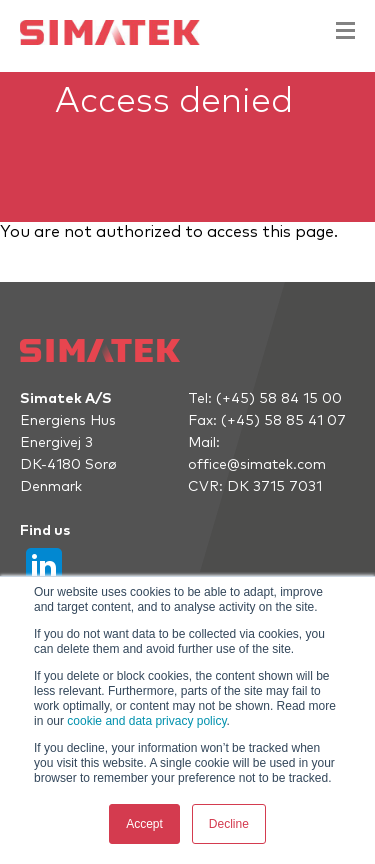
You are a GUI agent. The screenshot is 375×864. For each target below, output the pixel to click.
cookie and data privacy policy (146, 721)
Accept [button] (144, 824)
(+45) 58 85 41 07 (283, 421)
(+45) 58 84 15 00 (279, 399)
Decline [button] (229, 824)
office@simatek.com (257, 465)
